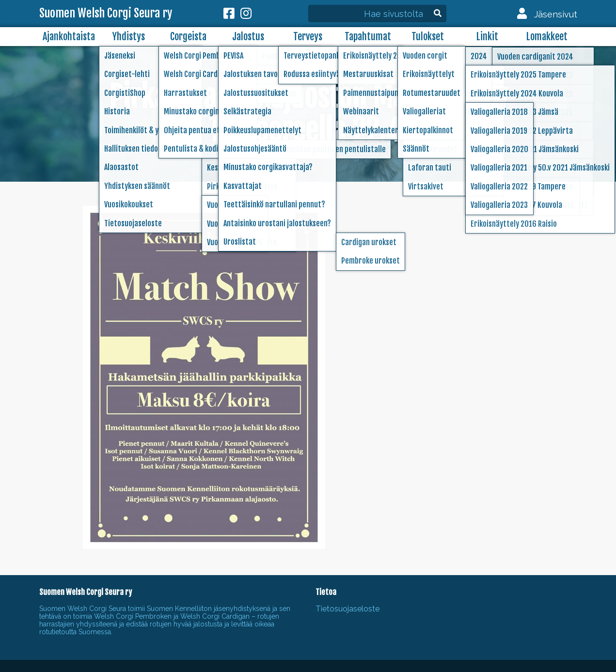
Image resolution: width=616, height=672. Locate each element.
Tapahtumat (368, 37)
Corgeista (188, 37)
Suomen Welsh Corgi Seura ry (106, 14)
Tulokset (428, 37)
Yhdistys (129, 37)
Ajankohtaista (69, 37)
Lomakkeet (547, 37)
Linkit (487, 37)
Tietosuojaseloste (347, 609)
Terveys (308, 37)
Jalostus (248, 37)
